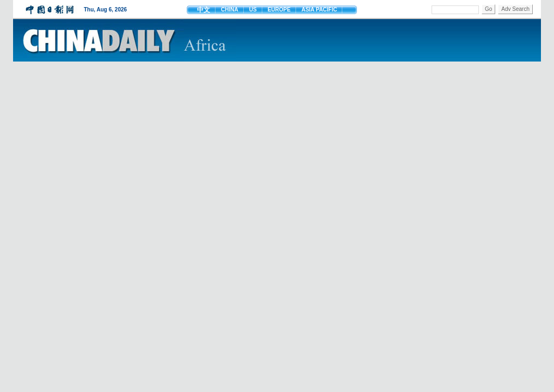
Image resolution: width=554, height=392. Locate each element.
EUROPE (279, 10)
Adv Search (515, 9)
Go (488, 9)
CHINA (230, 10)
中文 (204, 10)
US (253, 10)
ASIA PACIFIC (319, 10)
